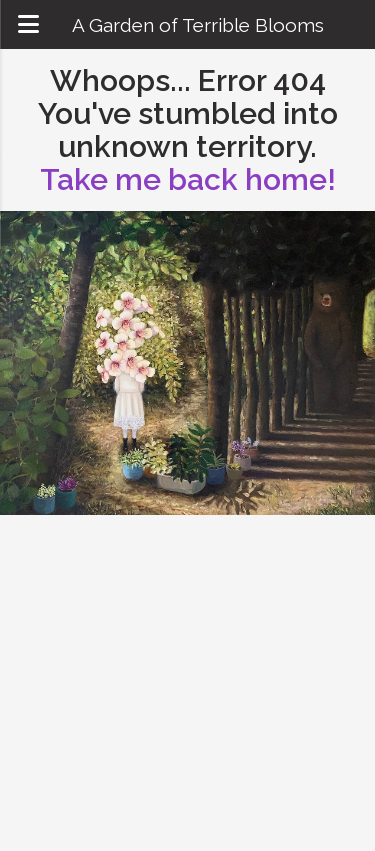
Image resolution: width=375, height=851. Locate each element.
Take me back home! (188, 179)
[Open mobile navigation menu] (28, 24)
